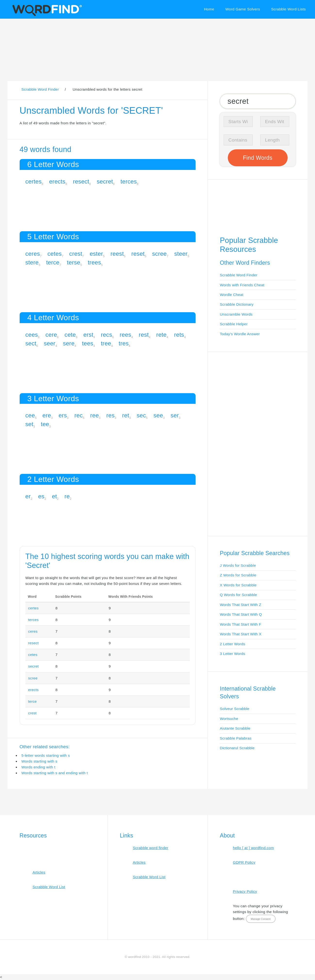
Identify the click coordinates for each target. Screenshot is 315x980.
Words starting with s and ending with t (55, 773)
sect (31, 343)
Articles (39, 872)
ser (175, 415)
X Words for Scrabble (238, 585)
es (41, 496)
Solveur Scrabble (235, 709)
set (29, 424)
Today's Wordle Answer (240, 334)
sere (69, 343)
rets (179, 335)
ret (126, 415)
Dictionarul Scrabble (237, 748)
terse (74, 262)
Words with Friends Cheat (242, 285)
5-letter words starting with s (46, 755)
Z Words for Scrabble (238, 575)
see (158, 415)
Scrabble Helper (234, 324)
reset (138, 254)
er (28, 496)
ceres (33, 254)
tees (88, 343)
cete (70, 335)
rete (161, 335)
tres (124, 343)
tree (106, 343)
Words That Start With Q (241, 614)
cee (30, 415)
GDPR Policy (244, 862)
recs (106, 335)
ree (94, 415)
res (110, 415)
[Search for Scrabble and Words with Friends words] (258, 101)
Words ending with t (38, 767)
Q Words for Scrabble (238, 595)
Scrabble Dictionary (237, 304)
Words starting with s (39, 761)
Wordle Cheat (232, 295)
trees (94, 262)
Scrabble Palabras (236, 738)
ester (96, 254)
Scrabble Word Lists (288, 9)
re (67, 496)
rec (79, 415)
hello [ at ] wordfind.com (253, 848)
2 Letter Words (232, 644)
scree (159, 254)
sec (141, 415)
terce (53, 262)
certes (34, 181)
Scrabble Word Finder (239, 275)
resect (81, 181)
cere (51, 335)
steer (181, 254)
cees (32, 335)
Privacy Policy (245, 891)
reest (117, 254)
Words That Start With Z (240, 605)
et (54, 496)
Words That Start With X (241, 634)
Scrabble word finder (151, 848)
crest (76, 254)
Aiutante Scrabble (235, 728)
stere (32, 262)
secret (105, 181)
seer (50, 343)
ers (63, 415)
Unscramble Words (236, 314)
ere (47, 415)
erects (57, 181)
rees (126, 335)
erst (88, 335)
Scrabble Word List (49, 887)
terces (129, 181)
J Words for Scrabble (238, 565)
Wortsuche (229, 719)
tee (45, 424)
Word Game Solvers (243, 9)
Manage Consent (261, 919)
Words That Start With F (240, 624)
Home (209, 9)
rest (144, 335)
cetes (55, 254)
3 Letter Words (232, 654)
